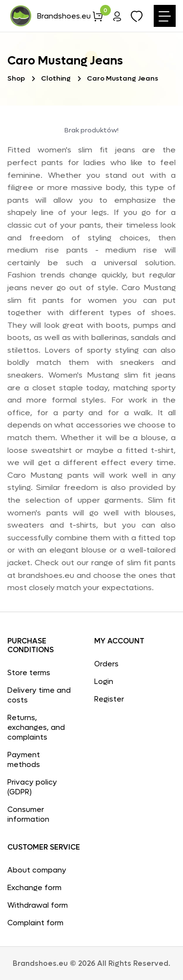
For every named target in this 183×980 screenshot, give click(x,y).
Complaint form (35, 923)
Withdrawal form (38, 905)
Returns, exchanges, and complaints (36, 727)
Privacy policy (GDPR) (32, 787)
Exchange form (34, 888)
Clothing (56, 78)
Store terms (29, 673)
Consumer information (28, 814)
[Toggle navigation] (165, 16)
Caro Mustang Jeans (122, 78)
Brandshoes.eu (50, 16)
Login (104, 682)
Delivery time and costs (39, 695)
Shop (16, 78)
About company (37, 870)
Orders (106, 664)
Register (109, 699)
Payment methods (24, 760)
